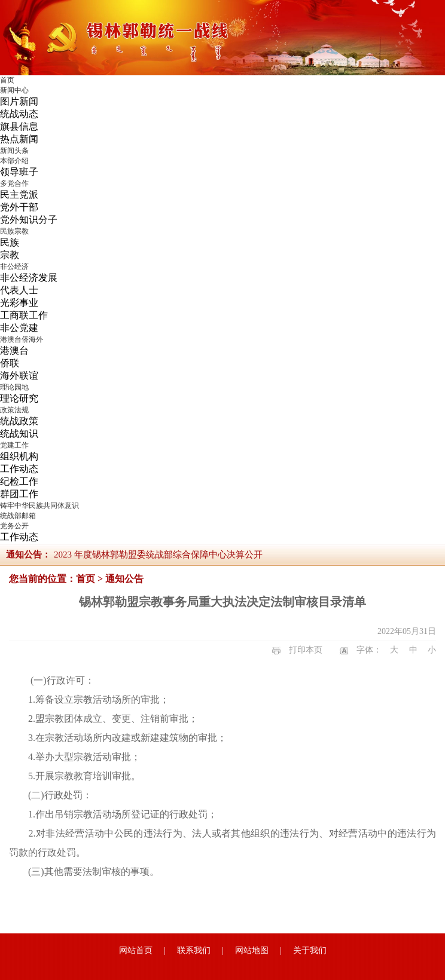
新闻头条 (14, 151)
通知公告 (124, 579)
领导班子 (19, 172)
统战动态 (19, 114)
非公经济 (14, 267)
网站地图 (252, 950)
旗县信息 (19, 126)
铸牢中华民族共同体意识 (39, 506)
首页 (7, 80)
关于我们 (310, 950)
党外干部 (19, 207)
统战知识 (19, 434)
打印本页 (306, 650)
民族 (10, 242)
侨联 (10, 363)
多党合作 (14, 183)
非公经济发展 (29, 278)
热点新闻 (19, 139)
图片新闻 (19, 101)
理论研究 (19, 398)
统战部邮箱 (18, 516)
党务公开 (14, 526)
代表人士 (19, 290)
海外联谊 (19, 376)
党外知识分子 (29, 220)
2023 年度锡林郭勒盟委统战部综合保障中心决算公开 (158, 555)
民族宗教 (14, 231)
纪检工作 (19, 481)
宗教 (10, 255)
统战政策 (19, 421)
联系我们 (194, 950)
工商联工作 (24, 315)
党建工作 (14, 445)
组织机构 (19, 456)
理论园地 (14, 387)
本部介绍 (14, 161)
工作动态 (19, 469)
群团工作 (19, 494)
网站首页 (136, 950)
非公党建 (19, 328)
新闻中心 (14, 90)
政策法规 (14, 410)
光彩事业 (19, 303)
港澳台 (14, 350)
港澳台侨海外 (22, 339)
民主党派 (19, 195)
